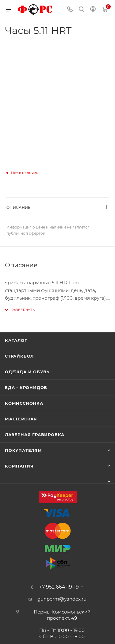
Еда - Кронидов (26, 387)
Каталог (16, 340)
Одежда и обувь (27, 372)
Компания (19, 466)
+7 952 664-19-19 (59, 587)
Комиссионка (24, 403)
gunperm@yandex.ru (62, 599)
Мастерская (21, 419)
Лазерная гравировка (35, 435)
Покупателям (23, 450)
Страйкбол (19, 356)
